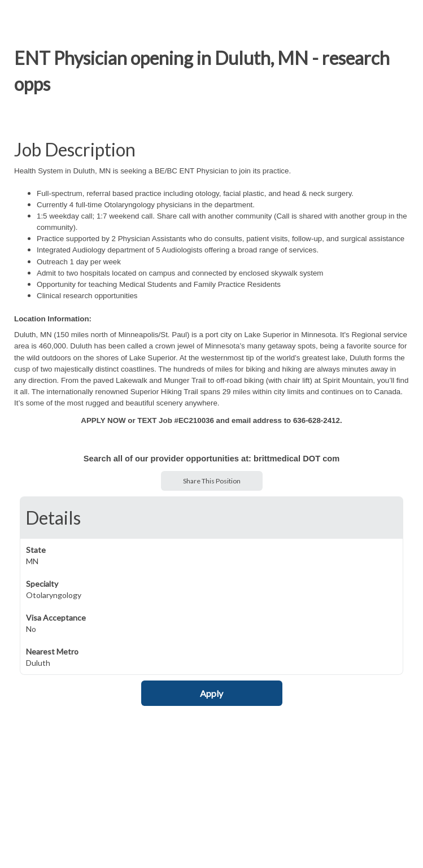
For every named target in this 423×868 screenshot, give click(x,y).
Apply (211, 693)
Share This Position (212, 481)
